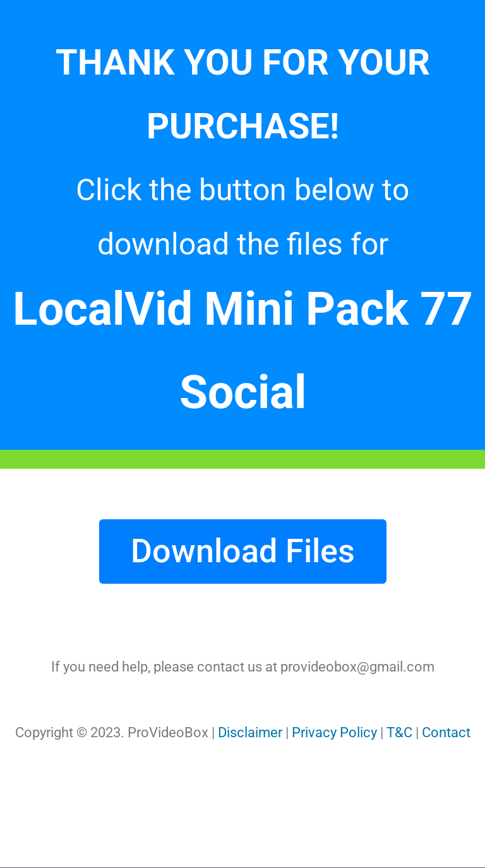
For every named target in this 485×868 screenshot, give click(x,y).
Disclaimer (250, 732)
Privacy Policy (334, 732)
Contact (446, 732)
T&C (399, 732)
